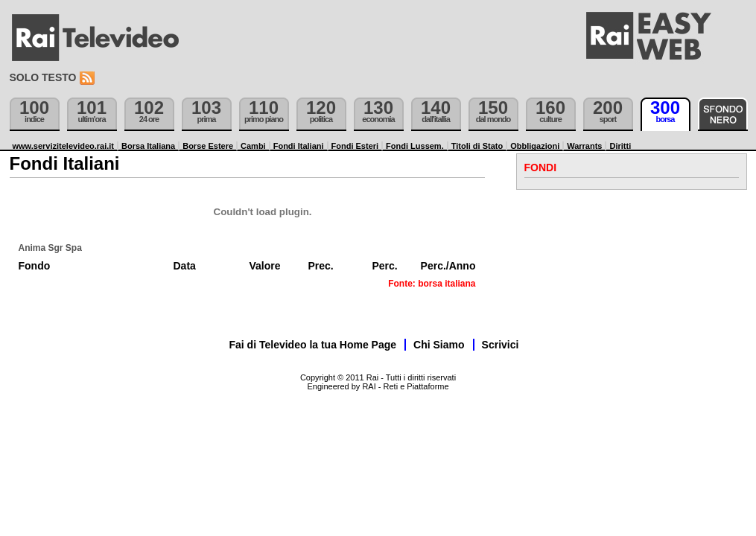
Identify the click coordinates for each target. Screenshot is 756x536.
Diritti (620, 146)
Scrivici (501, 345)
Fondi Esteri (355, 146)
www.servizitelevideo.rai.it (64, 146)
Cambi (253, 146)
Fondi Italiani (299, 146)
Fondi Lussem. (415, 146)
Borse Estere (208, 146)
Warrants (584, 146)
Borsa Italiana (148, 146)
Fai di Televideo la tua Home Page (313, 345)
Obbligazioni (535, 146)
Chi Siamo (439, 345)
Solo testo (43, 77)
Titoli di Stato (477, 146)
